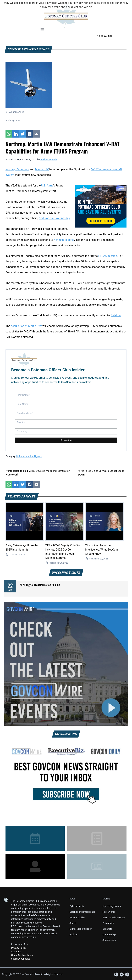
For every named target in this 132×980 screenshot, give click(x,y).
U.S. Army (47, 186)
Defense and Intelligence (29, 456)
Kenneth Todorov (64, 240)
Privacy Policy (19, 948)
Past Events (109, 912)
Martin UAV (42, 169)
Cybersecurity (77, 906)
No (90, 7)
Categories (108, 923)
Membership (109, 934)
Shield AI (116, 315)
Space (73, 923)
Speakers (107, 929)
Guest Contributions (22, 955)
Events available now (114, 917)
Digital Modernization (81, 929)
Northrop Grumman (17, 169)
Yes (86, 7)
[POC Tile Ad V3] (101, 206)
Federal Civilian (77, 917)
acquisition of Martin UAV (26, 326)
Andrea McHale (49, 160)
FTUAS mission (108, 256)
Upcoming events (112, 906)
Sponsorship (109, 940)
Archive (73, 934)
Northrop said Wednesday (54, 218)
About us (16, 951)
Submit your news (21, 959)
